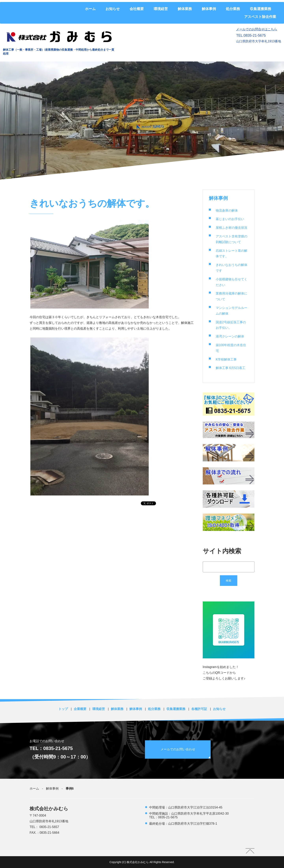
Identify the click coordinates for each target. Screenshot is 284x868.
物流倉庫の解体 (227, 210)
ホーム (90, 9)
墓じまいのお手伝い (230, 219)
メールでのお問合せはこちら (257, 29)
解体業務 (185, 9)
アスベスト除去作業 (260, 17)
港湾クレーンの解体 (230, 336)
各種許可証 (199, 709)
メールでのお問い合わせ (178, 749)
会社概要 (137, 9)
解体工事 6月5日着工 (231, 368)
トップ (63, 709)
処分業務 (233, 9)
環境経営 (161, 9)
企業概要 (80, 709)
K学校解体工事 (226, 359)
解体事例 (209, 9)
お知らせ (113, 9)
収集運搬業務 (261, 9)
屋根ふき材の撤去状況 (232, 228)
